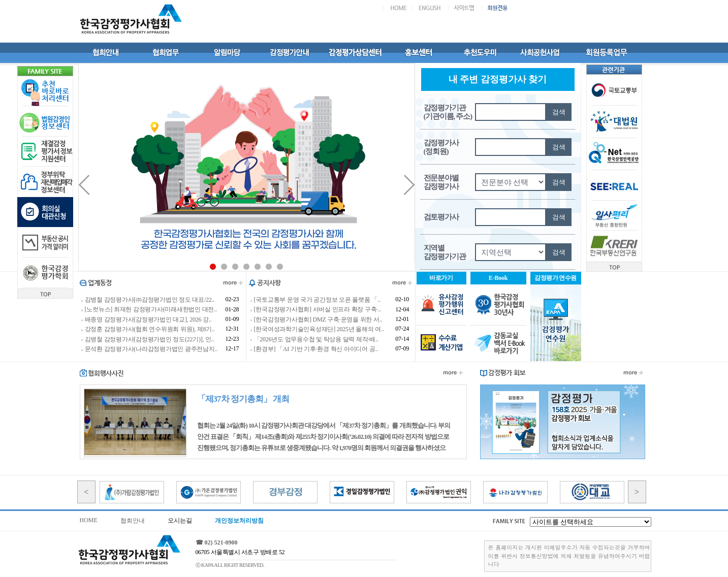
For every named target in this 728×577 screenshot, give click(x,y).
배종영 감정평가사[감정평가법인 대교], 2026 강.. (148, 319)
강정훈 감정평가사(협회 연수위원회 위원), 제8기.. (150, 330)
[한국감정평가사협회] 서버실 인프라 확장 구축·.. (318, 310)
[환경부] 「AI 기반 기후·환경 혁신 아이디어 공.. (316, 349)
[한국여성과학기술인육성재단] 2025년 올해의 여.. (319, 330)
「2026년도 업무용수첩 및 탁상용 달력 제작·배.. (316, 339)
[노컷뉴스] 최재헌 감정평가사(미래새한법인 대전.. (151, 310)
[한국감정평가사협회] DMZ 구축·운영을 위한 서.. (318, 319)
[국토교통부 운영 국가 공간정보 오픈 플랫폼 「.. (317, 300)
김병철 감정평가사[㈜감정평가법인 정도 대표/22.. (150, 300)
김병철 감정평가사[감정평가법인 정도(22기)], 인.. (150, 339)
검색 (559, 112)
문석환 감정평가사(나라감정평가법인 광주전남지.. (151, 349)
